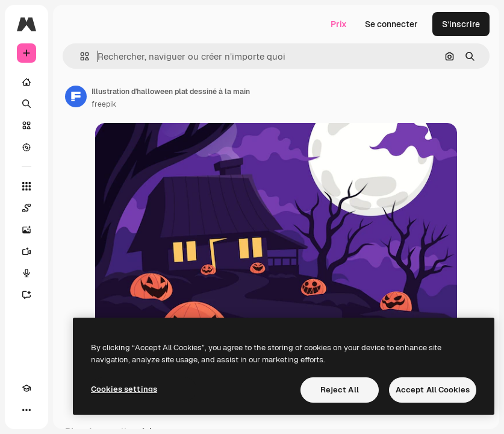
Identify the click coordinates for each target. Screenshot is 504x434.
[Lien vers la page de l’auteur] (76, 96)
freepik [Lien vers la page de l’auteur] (104, 104)
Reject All (340, 390)
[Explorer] (26, 147)
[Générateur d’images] (26, 230)
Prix (339, 24)
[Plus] (26, 410)
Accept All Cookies (433, 390)
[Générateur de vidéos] (26, 251)
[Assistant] (26, 295)
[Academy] (26, 388)
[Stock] (26, 125)
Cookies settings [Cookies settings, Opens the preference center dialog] (124, 389)
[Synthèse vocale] (26, 273)
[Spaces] (26, 208)
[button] (80, 56)
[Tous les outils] (26, 186)
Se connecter (391, 24)
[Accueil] (26, 82)
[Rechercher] (26, 104)
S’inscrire (461, 24)
